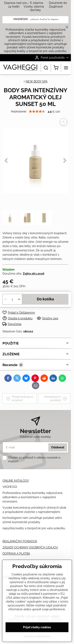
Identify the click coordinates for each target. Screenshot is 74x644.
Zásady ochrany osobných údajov (37, 616)
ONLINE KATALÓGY (16, 481)
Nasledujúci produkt (56, 399)
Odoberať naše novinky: (36, 437)
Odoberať (58, 447)
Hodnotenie (19, 111)
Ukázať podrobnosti (37, 636)
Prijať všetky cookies (37, 627)
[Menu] (66, 68)
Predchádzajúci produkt (20, 399)
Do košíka (45, 299)
